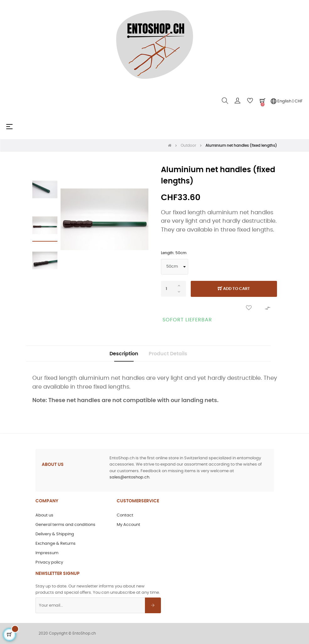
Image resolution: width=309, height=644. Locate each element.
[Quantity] (173, 289)
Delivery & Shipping (55, 534)
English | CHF (287, 101)
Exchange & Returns (56, 544)
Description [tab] (124, 354)
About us (44, 515)
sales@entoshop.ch (129, 477)
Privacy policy (49, 562)
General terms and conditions (65, 525)
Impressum (47, 553)
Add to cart (234, 289)
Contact (125, 515)
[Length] (175, 267)
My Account (128, 525)
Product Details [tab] (168, 354)
